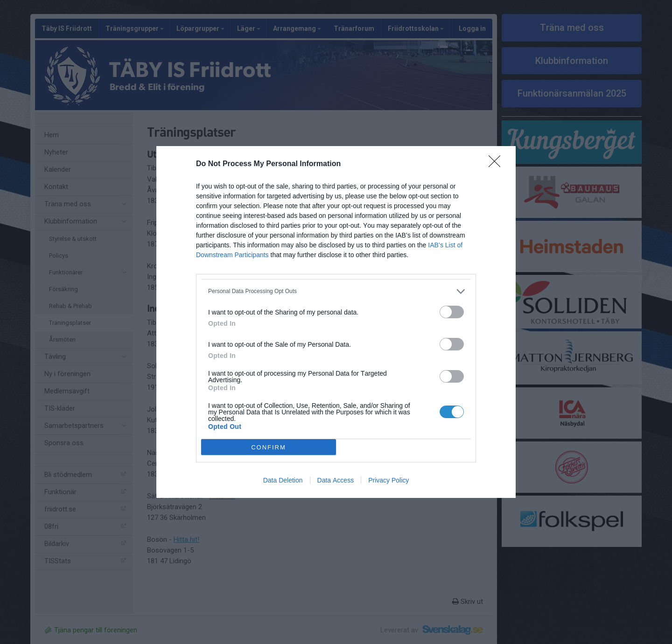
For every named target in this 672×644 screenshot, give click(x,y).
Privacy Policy (388, 480)
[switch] (452, 312)
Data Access (336, 480)
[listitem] (336, 291)
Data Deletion (283, 480)
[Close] (497, 164)
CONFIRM (269, 447)
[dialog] (336, 322)
